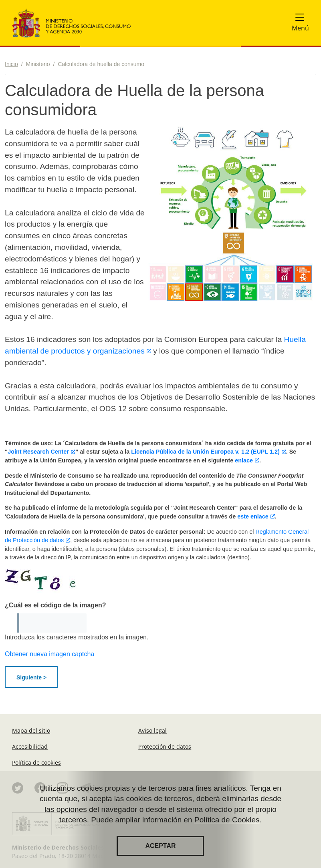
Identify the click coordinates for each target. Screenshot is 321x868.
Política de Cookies (227, 822)
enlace (244, 460)
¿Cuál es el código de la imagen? (56, 605)
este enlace (252, 516)
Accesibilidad (30, 746)
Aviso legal (152, 730)
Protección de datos (165, 746)
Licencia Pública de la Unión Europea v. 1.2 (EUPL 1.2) (205, 452)
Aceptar (160, 848)
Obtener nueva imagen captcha (49, 654)
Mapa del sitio (31, 730)
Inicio (11, 64)
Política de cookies (36, 763)
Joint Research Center (38, 452)
